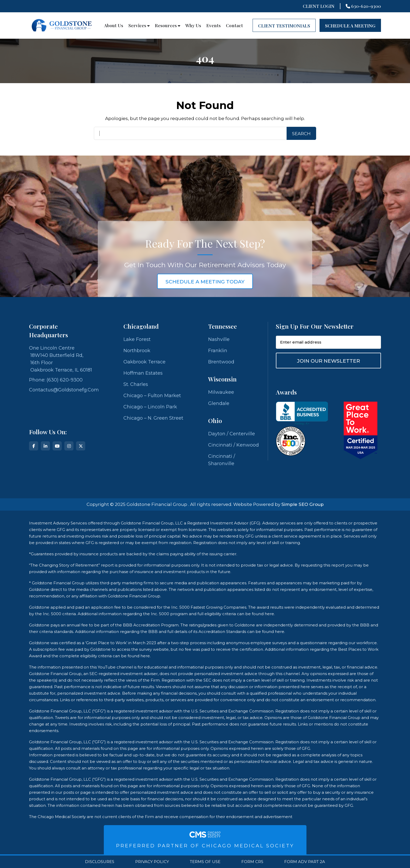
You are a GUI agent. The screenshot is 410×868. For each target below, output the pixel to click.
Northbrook (137, 351)
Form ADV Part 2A (305, 862)
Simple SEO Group (303, 504)
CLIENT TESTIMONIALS (284, 26)
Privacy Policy (152, 862)
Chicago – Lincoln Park (150, 407)
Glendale (219, 403)
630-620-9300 (363, 6)
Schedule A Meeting (350, 26)
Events (213, 25)
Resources (167, 25)
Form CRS (252, 862)
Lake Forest (137, 339)
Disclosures (100, 862)
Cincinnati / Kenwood (234, 445)
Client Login (319, 6)
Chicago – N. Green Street (153, 418)
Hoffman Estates (143, 373)
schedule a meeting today (205, 282)
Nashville (219, 339)
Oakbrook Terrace (144, 362)
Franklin (218, 351)
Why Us (193, 25)
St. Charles (136, 384)
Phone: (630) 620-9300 (56, 380)
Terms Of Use (205, 862)
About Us (114, 25)
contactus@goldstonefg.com (64, 390)
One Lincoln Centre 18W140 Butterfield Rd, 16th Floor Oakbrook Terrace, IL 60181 (61, 359)
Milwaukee (221, 392)
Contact (234, 25)
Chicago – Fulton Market (152, 396)
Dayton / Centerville (232, 434)
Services (139, 25)
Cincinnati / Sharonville (222, 460)
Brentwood (221, 362)
